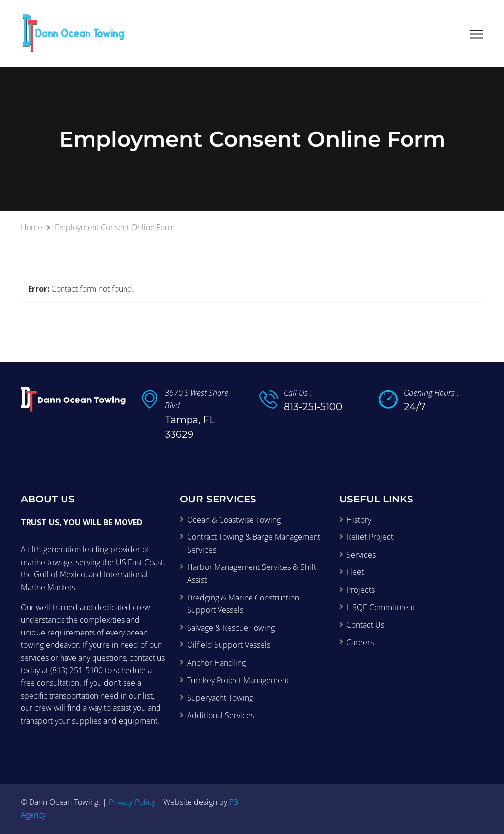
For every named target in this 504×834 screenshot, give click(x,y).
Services (361, 555)
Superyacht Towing (220, 698)
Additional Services (220, 715)
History (359, 520)
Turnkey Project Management (238, 680)
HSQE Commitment (381, 607)
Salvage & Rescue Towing (231, 628)
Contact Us (365, 625)
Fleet (355, 572)
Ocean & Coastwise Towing (234, 520)
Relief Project (370, 537)
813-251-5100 (313, 407)
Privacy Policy (132, 802)
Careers (360, 642)
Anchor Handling (216, 663)
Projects (361, 590)
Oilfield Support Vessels (229, 645)
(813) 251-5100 (77, 670)
